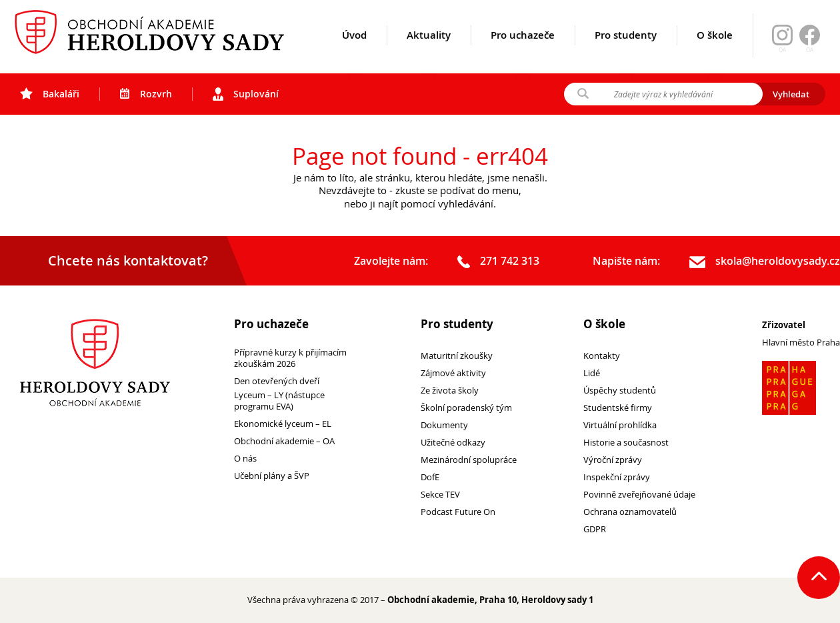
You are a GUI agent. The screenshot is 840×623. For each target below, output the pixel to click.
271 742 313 (498, 261)
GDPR (595, 529)
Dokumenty (444, 425)
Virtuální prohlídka (620, 425)
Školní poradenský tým (466, 408)
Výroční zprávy (613, 460)
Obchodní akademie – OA (284, 441)
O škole (715, 51)
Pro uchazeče (523, 51)
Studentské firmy (618, 408)
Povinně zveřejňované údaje (639, 495)
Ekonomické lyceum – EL (283, 424)
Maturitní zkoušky (457, 356)
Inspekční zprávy (617, 477)
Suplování (246, 94)
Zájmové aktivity (453, 373)
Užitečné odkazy (453, 443)
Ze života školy (450, 391)
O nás (245, 459)
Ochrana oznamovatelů (630, 512)
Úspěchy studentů (620, 391)
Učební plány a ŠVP (272, 476)
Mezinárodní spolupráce (469, 460)
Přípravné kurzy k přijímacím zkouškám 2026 (290, 358)
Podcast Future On (458, 512)
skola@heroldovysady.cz (765, 261)
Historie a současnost (626, 443)
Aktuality (429, 51)
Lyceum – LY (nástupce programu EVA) (279, 401)
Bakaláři (50, 94)
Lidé (592, 373)
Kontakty (602, 356)
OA (810, 50)
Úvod (354, 51)
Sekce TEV (440, 495)
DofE (430, 477)
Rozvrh (146, 94)
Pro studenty (626, 51)
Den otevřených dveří (277, 381)
